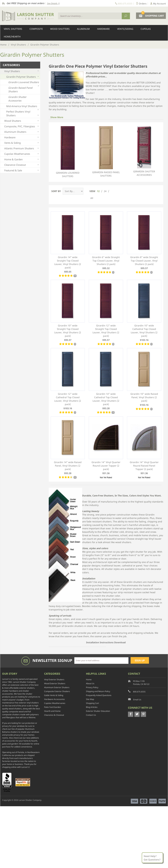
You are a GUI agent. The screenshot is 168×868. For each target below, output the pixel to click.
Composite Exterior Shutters (57, 691)
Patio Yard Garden (52, 707)
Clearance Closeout (22, 165)
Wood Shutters (60, 29)
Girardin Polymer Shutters (23, 77)
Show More (57, 117)
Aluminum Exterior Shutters (57, 687)
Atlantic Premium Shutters (22, 148)
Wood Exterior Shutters (55, 683)
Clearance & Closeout (54, 715)
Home (3, 45)
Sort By (56, 191)
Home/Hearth (12, 37)
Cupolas (146, 29)
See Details (53, 3)
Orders (141, 4)
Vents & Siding (22, 143)
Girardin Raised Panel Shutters (106, 152)
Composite (36, 29)
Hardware (103, 29)
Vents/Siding (125, 29)
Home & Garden (22, 159)
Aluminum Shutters (22, 132)
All (92, 198)
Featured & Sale (22, 170)
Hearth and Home (52, 711)
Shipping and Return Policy (98, 691)
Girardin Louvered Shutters (68, 152)
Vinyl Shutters (13, 29)
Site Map (90, 699)
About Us (90, 683)
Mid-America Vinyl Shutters (23, 107)
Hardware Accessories (54, 699)
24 (105, 191)
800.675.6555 (139, 692)
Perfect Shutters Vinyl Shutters (23, 114)
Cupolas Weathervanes (22, 154)
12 (98, 191)
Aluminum (83, 29)
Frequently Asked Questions (99, 695)
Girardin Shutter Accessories (144, 151)
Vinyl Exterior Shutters (54, 680)
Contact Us (91, 715)
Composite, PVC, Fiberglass (22, 126)
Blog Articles (92, 707)
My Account (158, 4)
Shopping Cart (92, 703)
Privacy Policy (92, 687)
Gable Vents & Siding (54, 695)
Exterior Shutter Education (98, 711)
